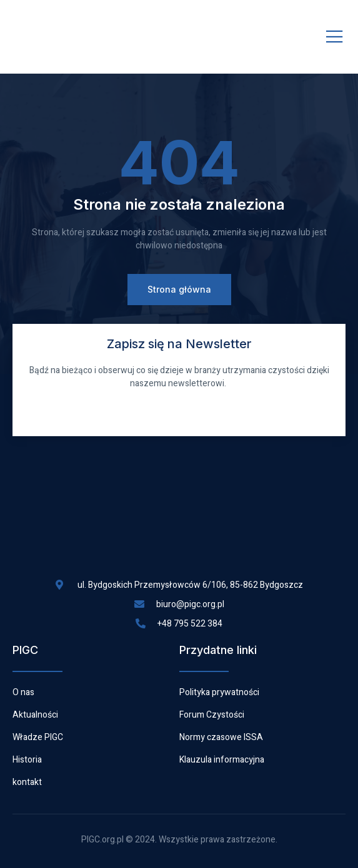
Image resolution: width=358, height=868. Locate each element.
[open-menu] (335, 37)
